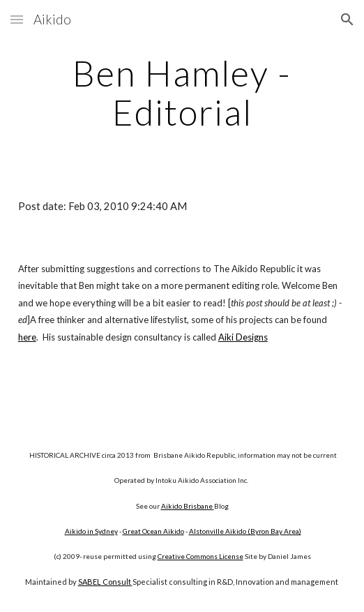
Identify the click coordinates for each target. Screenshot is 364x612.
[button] (17, 19)
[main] (182, 92)
